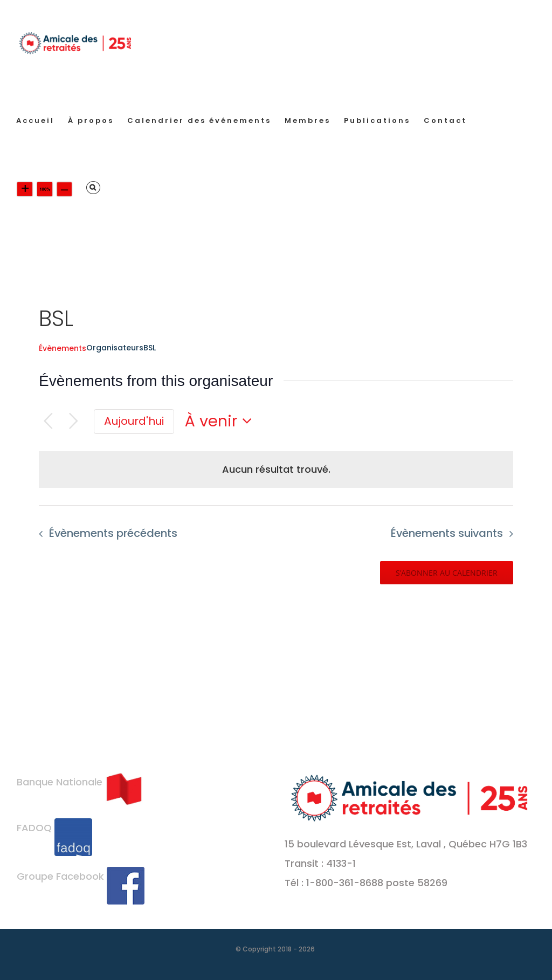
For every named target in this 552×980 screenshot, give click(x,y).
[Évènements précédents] (48, 421)
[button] (93, 188)
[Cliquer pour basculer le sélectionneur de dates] (222, 421)
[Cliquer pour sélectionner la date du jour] (134, 422)
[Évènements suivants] (74, 421)
